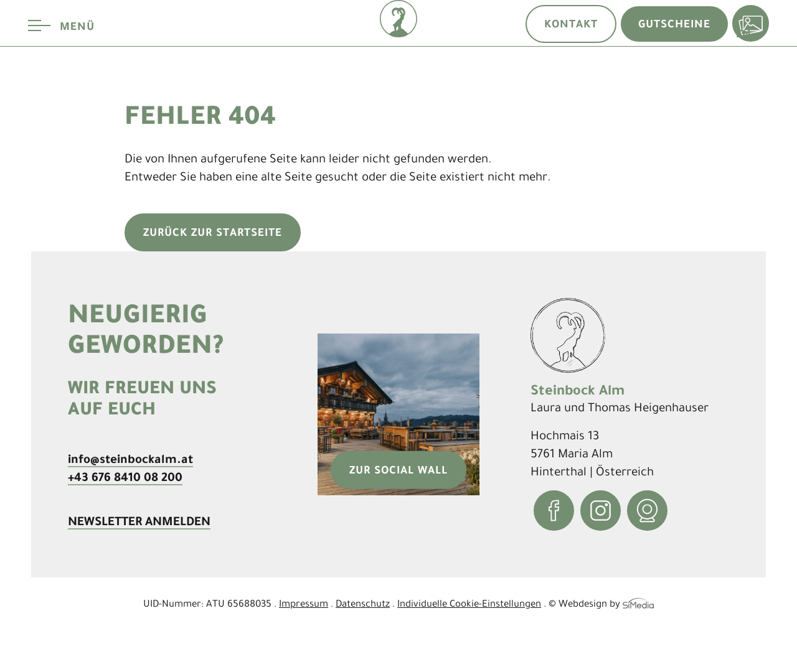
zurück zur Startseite (213, 232)
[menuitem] (743, 101)
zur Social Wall (398, 470)
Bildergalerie (751, 23)
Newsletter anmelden (139, 521)
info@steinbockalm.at (130, 459)
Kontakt (571, 24)
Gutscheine (674, 24)
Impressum (304, 603)
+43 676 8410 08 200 (125, 477)
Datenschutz (363, 603)
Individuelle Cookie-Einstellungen (469, 603)
